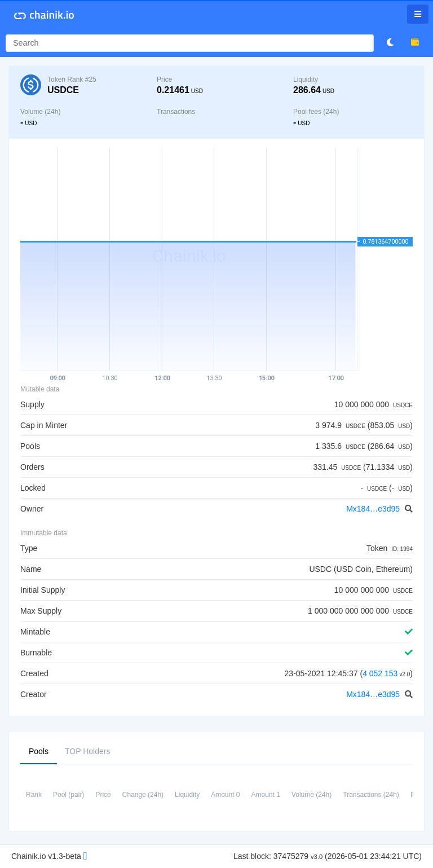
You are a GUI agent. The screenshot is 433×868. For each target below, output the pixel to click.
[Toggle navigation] (418, 14)
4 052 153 (380, 673)
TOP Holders (87, 751)
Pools (39, 751)
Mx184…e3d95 (374, 509)
